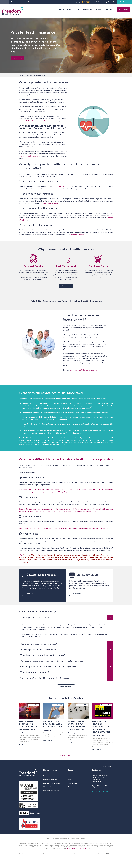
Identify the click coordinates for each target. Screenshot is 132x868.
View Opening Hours (100, 788)
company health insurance (50, 203)
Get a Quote (123, 10)
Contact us (29, 594)
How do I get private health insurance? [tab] (67, 650)
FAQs (69, 780)
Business (14, 2)
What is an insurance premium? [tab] (67, 672)
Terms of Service (82, 848)
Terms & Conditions (90, 854)
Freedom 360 (88, 10)
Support (99, 10)
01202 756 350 (86, 2)
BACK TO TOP (108, 766)
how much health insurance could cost (84, 370)
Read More (23, 745)
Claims (77, 10)
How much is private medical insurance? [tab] (67, 644)
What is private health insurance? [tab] (67, 618)
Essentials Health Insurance (52, 783)
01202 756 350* (101, 786)
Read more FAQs (66, 686)
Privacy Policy (71, 848)
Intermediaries (25, 2)
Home (21, 75)
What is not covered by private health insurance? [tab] (67, 655)
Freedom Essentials (78, 235)
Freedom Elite (106, 189)
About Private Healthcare (51, 790)
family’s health (62, 186)
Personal (5, 2)
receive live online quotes (29, 156)
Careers (101, 854)
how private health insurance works (32, 121)
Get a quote (17, 58)
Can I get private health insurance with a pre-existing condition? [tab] (67, 667)
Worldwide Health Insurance (52, 787)
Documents (109, 10)
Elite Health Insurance (50, 780)
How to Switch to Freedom (76, 787)
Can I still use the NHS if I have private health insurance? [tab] (67, 678)
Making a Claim (72, 783)
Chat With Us (124, 2)
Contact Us (111, 2)
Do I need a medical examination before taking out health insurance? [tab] (67, 661)
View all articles (66, 756)
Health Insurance (66, 10)
